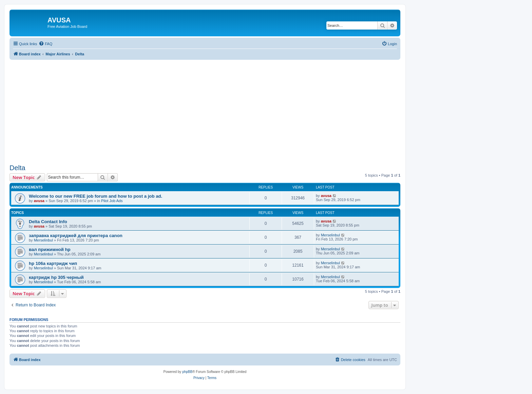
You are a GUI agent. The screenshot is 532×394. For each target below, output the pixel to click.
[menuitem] (45, 44)
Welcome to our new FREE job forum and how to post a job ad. (96, 196)
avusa (39, 201)
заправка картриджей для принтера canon (76, 236)
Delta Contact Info (48, 222)
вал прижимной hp (50, 249)
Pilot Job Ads (112, 201)
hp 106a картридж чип (53, 263)
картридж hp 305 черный (56, 277)
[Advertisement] (205, 107)
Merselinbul (43, 240)
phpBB (187, 372)
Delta (17, 168)
